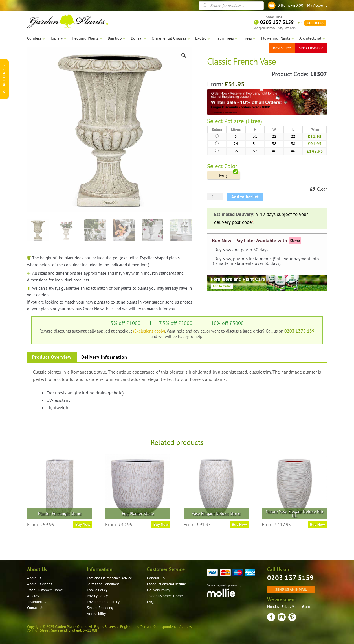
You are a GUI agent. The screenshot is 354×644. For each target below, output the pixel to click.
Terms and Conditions (103, 584)
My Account (317, 5)
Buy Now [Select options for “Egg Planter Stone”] (161, 524)
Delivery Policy (159, 590)
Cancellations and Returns (167, 584)
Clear (322, 189)
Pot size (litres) (243, 121)
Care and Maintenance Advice (109, 578)
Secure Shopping (100, 608)
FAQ (150, 602)
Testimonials (37, 602)
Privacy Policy (97, 596)
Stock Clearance (311, 48)
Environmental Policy (103, 602)
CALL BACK (315, 23)
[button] (184, 55)
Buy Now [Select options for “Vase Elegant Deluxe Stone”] (239, 524)
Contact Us (35, 608)
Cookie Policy (97, 590)
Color (231, 166)
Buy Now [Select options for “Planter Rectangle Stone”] (83, 524)
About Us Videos (39, 584)
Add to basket (245, 197)
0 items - (290, 5)
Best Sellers (282, 48)
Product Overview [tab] (52, 357)
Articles (33, 596)
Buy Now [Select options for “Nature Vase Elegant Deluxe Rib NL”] (317, 524)
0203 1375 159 (299, 331)
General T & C (158, 578)
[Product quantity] (215, 197)
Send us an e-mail (291, 589)
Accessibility (96, 614)
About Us (34, 578)
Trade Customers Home (45, 590)
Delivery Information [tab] (104, 357)
